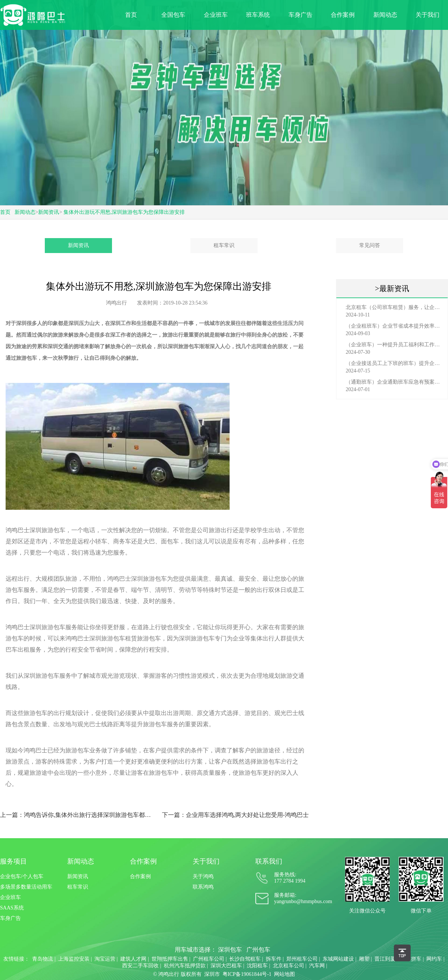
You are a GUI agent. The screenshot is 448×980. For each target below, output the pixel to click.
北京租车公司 (289, 966)
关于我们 (427, 15)
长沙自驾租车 (245, 959)
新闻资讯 (49, 212)
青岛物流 (43, 959)
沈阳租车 (257, 966)
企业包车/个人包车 (22, 876)
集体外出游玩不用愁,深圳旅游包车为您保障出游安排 (124, 212)
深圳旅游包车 (183, 347)
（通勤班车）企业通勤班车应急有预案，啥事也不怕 (394, 382)
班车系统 (258, 15)
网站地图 (284, 974)
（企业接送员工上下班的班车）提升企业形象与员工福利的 (394, 363)
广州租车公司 (209, 959)
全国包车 (173, 15)
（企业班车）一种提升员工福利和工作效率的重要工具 (394, 345)
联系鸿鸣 (203, 887)
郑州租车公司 (302, 959)
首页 (131, 15)
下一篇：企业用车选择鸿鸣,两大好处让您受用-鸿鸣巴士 (235, 815)
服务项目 (13, 861)
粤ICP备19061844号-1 (247, 974)
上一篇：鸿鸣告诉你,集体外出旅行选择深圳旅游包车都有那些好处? (78, 815)
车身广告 (301, 15)
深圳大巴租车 (226, 966)
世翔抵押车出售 (170, 959)
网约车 (434, 959)
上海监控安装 (74, 959)
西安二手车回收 (140, 966)
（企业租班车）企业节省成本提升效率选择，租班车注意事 (394, 326)
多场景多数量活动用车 (26, 887)
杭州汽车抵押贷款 (185, 966)
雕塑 (364, 959)
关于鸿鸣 (203, 876)
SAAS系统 (12, 908)
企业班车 (216, 15)
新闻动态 (385, 15)
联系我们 (269, 861)
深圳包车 (230, 950)
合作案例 (343, 15)
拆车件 (274, 959)
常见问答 (370, 245)
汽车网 (317, 966)
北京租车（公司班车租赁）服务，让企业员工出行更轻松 (394, 307)
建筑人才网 (133, 959)
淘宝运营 (105, 959)
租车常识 (224, 245)
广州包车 (258, 950)
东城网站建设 (338, 959)
